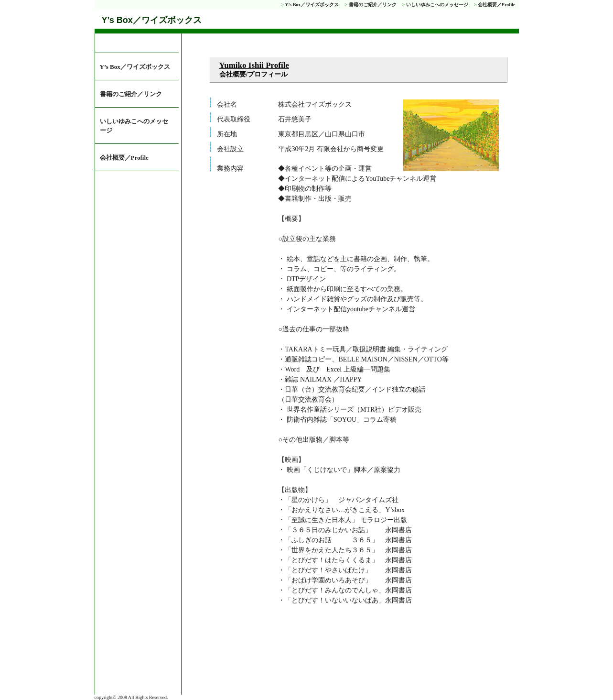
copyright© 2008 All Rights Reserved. (131, 697)
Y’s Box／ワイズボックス (312, 5)
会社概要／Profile (497, 5)
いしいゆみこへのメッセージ (437, 5)
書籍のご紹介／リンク (373, 5)
